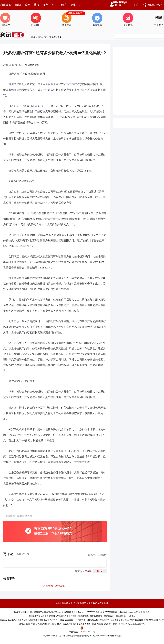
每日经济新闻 (32, 65)
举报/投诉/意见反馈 (65, 603)
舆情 (22, 327)
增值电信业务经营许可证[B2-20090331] (57, 620)
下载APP (159, 20)
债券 (64, 5)
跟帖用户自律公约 (97, 555)
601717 (45, 106)
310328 (76, 84)
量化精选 (128, 20)
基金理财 (67, 20)
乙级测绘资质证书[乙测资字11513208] (127, 620)
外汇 (55, 5)
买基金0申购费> (76, 13)
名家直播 (97, 20)
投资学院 (5, 20)
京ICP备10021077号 (136, 624)
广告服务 (104, 603)
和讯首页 (6, 5)
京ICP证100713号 (8, 620)
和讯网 (33, 37)
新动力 (68, 84)
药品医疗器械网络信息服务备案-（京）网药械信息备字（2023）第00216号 (95, 624)
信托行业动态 (50, 37)
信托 (40, 37)
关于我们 (93, 603)
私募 (51, 84)
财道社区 (36, 20)
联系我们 (82, 603)
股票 (27, 5)
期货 (46, 5)
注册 (135, 5)
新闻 (18, 5)
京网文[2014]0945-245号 (51, 624)
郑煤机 (36, 106)
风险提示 (132, 616)
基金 (36, 5)
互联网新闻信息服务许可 (28, 620)
